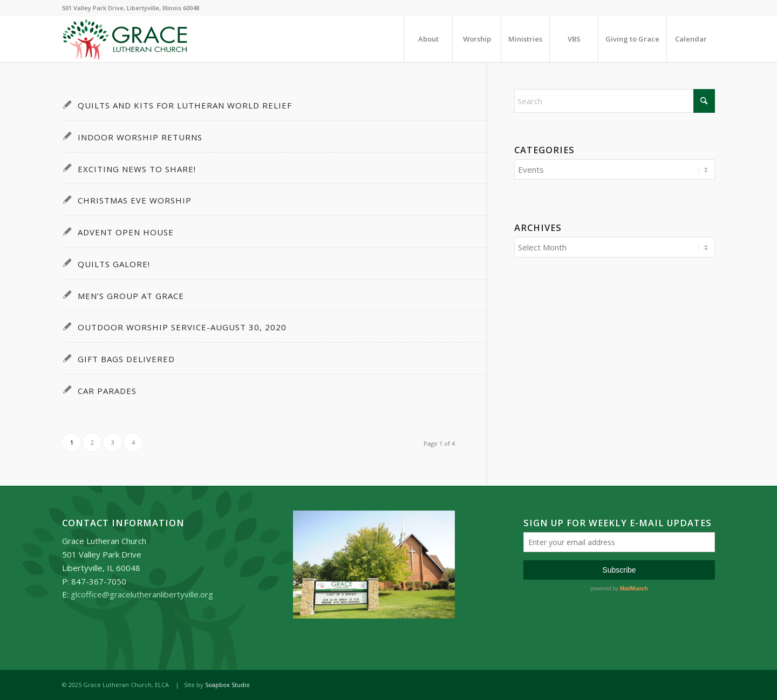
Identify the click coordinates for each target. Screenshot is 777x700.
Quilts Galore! (114, 264)
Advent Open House (126, 232)
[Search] (615, 101)
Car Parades (107, 391)
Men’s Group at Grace (131, 296)
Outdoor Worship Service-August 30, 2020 (182, 327)
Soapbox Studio (227, 685)
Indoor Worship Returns (140, 137)
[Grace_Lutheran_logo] (125, 39)
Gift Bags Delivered (126, 359)
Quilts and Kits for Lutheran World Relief (185, 105)
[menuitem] (428, 39)
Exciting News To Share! (137, 169)
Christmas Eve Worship (135, 200)
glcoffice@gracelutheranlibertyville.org (142, 594)
